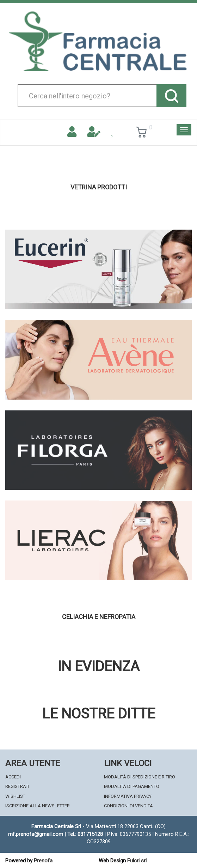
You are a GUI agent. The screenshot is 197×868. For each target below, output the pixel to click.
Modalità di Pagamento (132, 786)
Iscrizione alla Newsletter (38, 806)
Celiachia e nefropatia (99, 617)
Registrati (17, 786)
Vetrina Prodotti (99, 187)
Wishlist (15, 796)
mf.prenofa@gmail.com (36, 834)
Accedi (13, 777)
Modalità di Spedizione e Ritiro (140, 777)
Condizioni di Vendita (128, 806)
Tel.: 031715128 (85, 834)
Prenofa (43, 861)
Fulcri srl (137, 861)
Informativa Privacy (128, 796)
